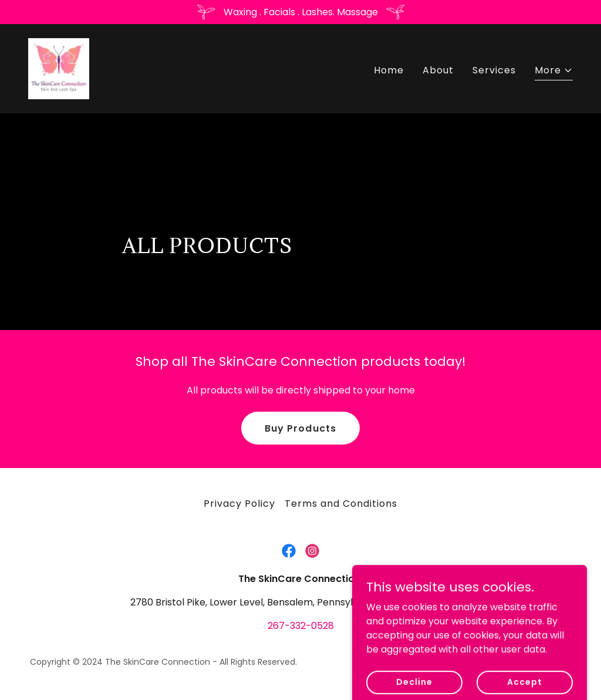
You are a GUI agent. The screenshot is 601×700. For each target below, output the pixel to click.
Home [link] (389, 70)
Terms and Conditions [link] (341, 504)
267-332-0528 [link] (301, 626)
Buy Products (300, 428)
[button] (554, 72)
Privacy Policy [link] (239, 504)
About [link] (438, 70)
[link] (59, 68)
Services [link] (494, 70)
